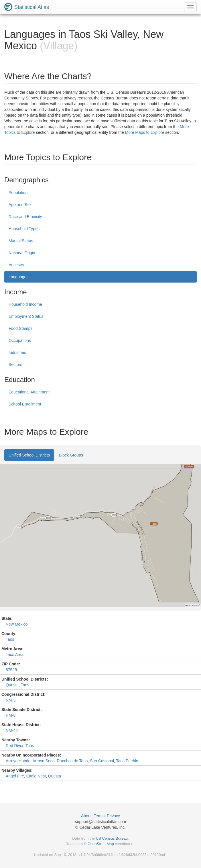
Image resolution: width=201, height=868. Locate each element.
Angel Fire (15, 776)
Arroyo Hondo (18, 761)
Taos (10, 639)
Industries (17, 352)
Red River (14, 746)
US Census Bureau (112, 838)
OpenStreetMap (101, 844)
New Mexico (17, 624)
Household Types (24, 229)
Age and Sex (20, 205)
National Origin (22, 253)
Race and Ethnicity (25, 217)
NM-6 (11, 715)
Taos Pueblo (127, 761)
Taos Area (15, 655)
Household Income (25, 304)
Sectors (15, 365)
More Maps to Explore (145, 132)
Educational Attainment (29, 392)
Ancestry (16, 265)
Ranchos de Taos (72, 761)
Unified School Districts (29, 455)
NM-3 (11, 700)
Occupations (20, 340)
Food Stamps (20, 328)
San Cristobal (102, 761)
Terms (99, 816)
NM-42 (12, 730)
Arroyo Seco (43, 761)
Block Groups (71, 455)
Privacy (113, 816)
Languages (18, 277)
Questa (12, 685)
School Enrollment (25, 404)
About (86, 816)
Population (18, 193)
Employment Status (26, 316)
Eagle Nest (36, 776)
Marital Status (21, 241)
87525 (11, 670)
